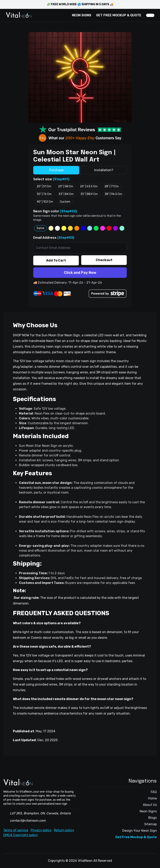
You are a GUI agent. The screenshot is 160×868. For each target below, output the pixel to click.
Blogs (153, 818)
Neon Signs (148, 811)
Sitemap (151, 824)
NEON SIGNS (82, 15)
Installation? (104, 170)
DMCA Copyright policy (21, 835)
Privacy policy (41, 830)
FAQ (154, 792)
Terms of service (16, 830)
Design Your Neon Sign (140, 831)
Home (152, 798)
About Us (150, 805)
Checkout (104, 260)
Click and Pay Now (80, 273)
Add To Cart (56, 260)
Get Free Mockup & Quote (136, 837)
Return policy (64, 830)
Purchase (56, 170)
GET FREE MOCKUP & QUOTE (119, 15)
